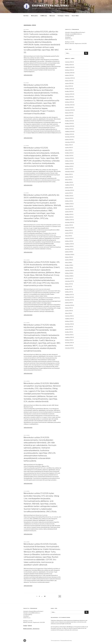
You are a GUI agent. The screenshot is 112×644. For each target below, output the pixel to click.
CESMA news (44, 16)
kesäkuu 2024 (68, 123)
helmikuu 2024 (69, 134)
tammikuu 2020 (69, 222)
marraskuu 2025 (69, 78)
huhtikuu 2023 (68, 161)
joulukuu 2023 (68, 140)
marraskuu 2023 (69, 142)
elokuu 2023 (68, 150)
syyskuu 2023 (68, 148)
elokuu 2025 (68, 86)
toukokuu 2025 (69, 94)
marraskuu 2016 (69, 305)
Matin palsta (34, 16)
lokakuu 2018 (68, 257)
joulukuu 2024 (68, 107)
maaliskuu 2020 (69, 220)
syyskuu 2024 (68, 115)
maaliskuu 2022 (69, 185)
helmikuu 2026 (69, 70)
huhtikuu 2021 (68, 201)
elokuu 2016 (68, 313)
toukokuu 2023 (69, 158)
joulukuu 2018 (68, 252)
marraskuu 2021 (69, 190)
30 (45, 596)
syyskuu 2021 (68, 193)
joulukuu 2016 (68, 303)
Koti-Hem (26, 16)
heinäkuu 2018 (68, 265)
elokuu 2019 (68, 236)
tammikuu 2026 (69, 73)
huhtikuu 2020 (68, 217)
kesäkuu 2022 (68, 182)
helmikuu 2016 (68, 321)
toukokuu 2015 (69, 335)
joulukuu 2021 (68, 188)
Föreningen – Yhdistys (63, 16)
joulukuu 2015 (68, 327)
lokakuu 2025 (68, 81)
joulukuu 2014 (68, 345)
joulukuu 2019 (68, 225)
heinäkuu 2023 (69, 153)
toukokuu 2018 (69, 271)
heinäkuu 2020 (69, 214)
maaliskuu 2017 (69, 295)
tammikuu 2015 (69, 343)
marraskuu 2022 (69, 172)
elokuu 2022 (68, 180)
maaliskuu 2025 (69, 99)
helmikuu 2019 (68, 246)
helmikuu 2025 (69, 102)
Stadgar (25, 626)
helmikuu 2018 (68, 276)
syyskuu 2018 (68, 260)
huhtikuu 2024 (68, 129)
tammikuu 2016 (69, 324)
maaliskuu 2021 (69, 204)
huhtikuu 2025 (68, 97)
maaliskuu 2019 (69, 244)
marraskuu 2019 (69, 228)
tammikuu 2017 (69, 300)
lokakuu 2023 (68, 145)
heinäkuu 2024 (69, 121)
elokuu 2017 (68, 287)
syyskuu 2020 (68, 212)
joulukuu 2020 (68, 206)
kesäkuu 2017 (68, 289)
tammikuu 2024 (69, 137)
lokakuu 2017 (68, 284)
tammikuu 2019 (69, 249)
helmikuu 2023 (69, 166)
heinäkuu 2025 (69, 89)
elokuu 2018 (68, 263)
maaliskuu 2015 (69, 337)
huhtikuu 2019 (68, 241)
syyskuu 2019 (68, 233)
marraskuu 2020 (69, 209)
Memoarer (52, 16)
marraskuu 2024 (69, 110)
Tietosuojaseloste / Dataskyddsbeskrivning (61, 641)
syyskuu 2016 (68, 311)
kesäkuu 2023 (68, 156)
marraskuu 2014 (69, 348)
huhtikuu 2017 (68, 292)
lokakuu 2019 (68, 230)
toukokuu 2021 (69, 198)
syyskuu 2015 (68, 329)
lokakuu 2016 (68, 308)
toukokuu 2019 (69, 238)
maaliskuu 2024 (69, 132)
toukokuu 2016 (69, 316)
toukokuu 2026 (69, 62)
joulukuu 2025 (68, 75)
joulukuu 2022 (68, 169)
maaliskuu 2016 (69, 319)
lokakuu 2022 (68, 174)
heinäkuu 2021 (68, 196)
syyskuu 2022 (68, 177)
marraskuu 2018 (69, 255)
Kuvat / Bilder (75, 16)
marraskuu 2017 (69, 281)
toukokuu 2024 (69, 126)
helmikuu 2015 (68, 340)
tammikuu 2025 (69, 105)
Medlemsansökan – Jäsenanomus (31, 629)
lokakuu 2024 (68, 113)
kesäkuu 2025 (68, 91)
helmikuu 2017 (68, 297)
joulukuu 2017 (68, 279)
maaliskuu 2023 (69, 164)
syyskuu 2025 (68, 83)
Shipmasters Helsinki (50, 6)
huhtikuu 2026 (68, 65)
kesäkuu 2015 (68, 332)
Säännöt (30, 626)
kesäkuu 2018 (68, 268)
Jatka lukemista (28, 75)
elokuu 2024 (68, 118)
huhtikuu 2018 (68, 273)
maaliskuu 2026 (69, 67)
